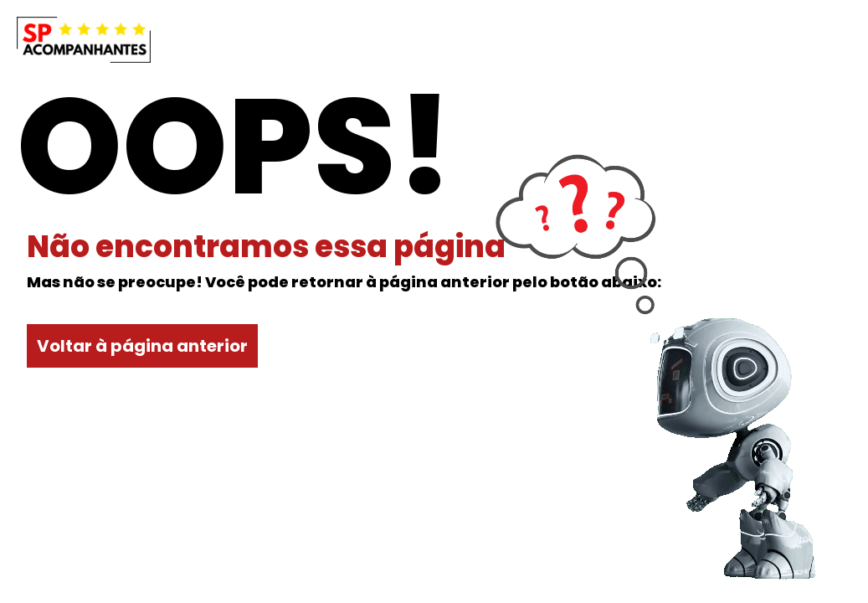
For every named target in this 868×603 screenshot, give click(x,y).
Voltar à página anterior (142, 346)
